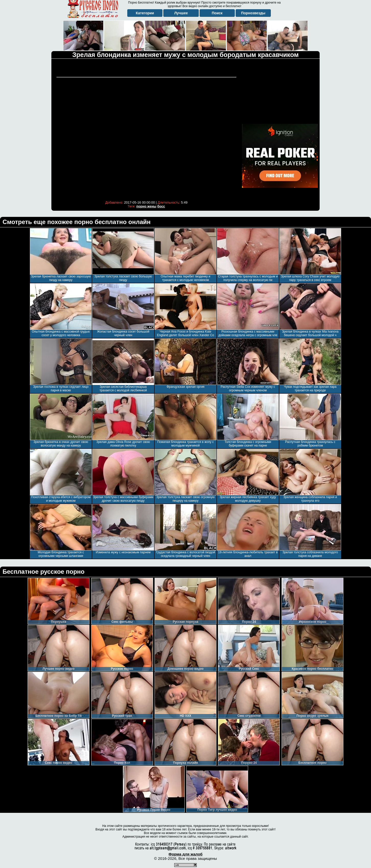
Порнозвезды (253, 13)
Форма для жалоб (185, 854)
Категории (145, 13)
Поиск (217, 13)
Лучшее (181, 13)
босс (161, 206)
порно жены (146, 206)
